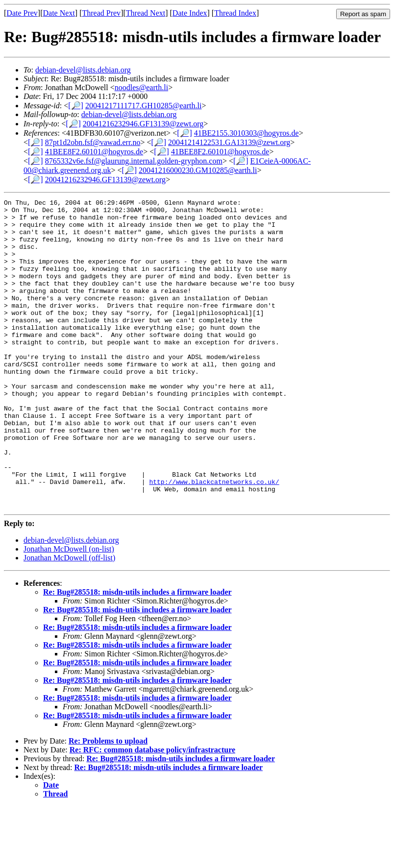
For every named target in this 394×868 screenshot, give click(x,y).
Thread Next (146, 13)
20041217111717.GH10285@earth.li (144, 106)
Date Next (59, 13)
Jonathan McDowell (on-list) (69, 611)
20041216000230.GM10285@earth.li (198, 170)
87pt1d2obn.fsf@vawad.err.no (93, 142)
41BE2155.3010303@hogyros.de (246, 133)
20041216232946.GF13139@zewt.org (143, 124)
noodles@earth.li (141, 87)
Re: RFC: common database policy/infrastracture (152, 811)
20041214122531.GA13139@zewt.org (229, 142)
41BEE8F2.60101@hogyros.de (94, 152)
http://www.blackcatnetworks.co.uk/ (214, 539)
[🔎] (76, 106)
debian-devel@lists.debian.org (83, 70)
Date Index (190, 13)
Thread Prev (101, 13)
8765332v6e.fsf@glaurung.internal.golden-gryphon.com (134, 161)
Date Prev (22, 13)
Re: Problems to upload (108, 803)
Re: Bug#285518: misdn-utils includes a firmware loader (137, 654)
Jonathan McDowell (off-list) (69, 619)
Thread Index (235, 13)
